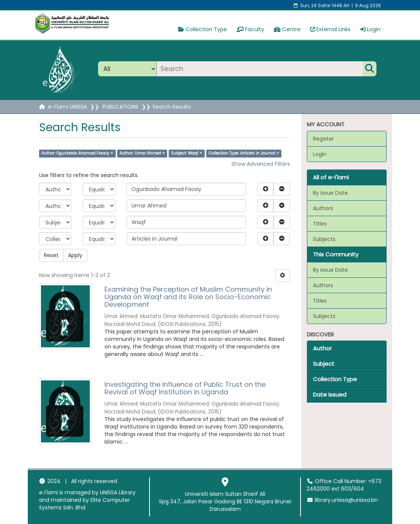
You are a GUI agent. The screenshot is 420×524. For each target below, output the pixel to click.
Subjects (324, 239)
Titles (320, 224)
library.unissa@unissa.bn (342, 500)
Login (370, 29)
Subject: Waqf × (187, 153)
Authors (323, 208)
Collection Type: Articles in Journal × (244, 153)
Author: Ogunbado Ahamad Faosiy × (77, 153)
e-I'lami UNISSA (67, 107)
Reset (51, 255)
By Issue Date (330, 193)
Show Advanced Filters (261, 164)
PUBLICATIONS (120, 107)
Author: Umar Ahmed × (142, 153)
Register (323, 139)
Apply (75, 255)
